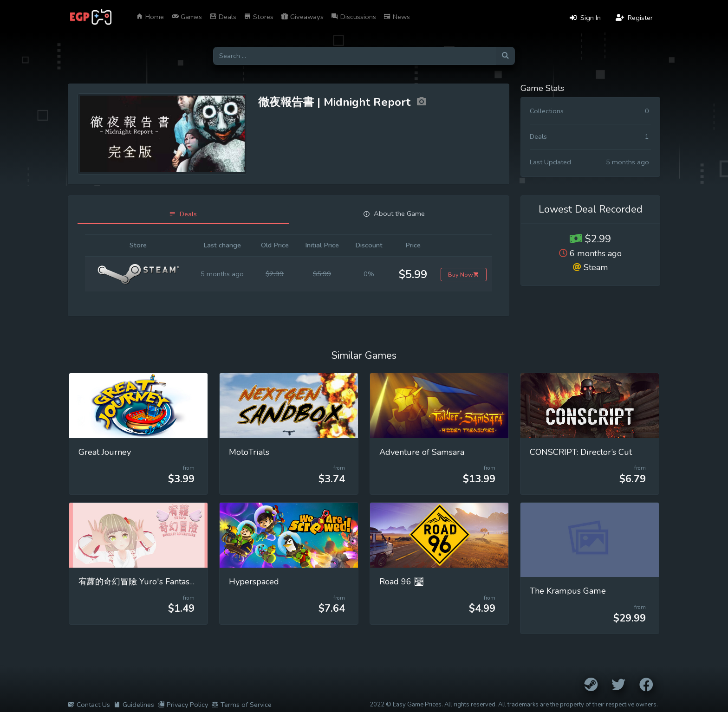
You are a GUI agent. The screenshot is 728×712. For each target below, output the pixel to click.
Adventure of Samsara (422, 452)
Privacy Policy (183, 705)
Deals (223, 17)
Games (187, 17)
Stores (259, 17)
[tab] (183, 214)
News (397, 17)
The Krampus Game (568, 591)
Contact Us (89, 705)
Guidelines (134, 705)
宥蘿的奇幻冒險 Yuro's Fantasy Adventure (157, 582)
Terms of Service (242, 705)
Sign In (585, 18)
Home (150, 17)
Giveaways (302, 17)
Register (634, 18)
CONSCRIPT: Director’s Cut (581, 452)
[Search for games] (354, 56)
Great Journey (105, 452)
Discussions (354, 17)
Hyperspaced (254, 582)
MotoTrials (249, 452)
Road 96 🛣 (402, 582)
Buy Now (464, 275)
